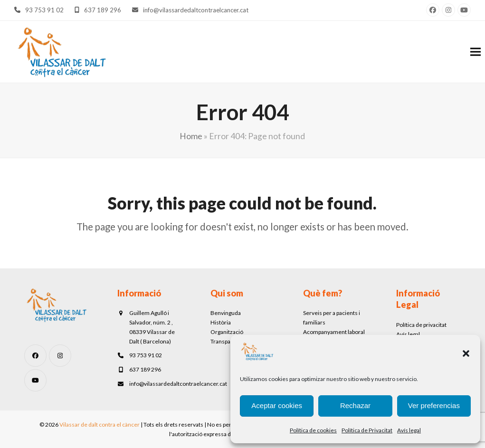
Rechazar (355, 405)
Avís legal (409, 430)
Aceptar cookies (277, 405)
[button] (466, 353)
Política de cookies (313, 430)
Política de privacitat (421, 325)
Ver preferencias (434, 405)
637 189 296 (103, 10)
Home (191, 136)
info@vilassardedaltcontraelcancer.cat (196, 10)
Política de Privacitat (367, 430)
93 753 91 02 (44, 10)
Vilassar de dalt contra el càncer (100, 424)
